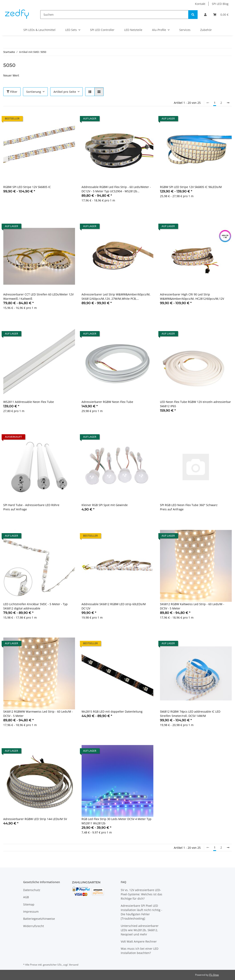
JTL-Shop (214, 975)
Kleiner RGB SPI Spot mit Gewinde (105, 505)
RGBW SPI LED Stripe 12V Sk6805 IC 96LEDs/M (191, 187)
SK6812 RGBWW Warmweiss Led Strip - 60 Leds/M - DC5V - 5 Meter (38, 714)
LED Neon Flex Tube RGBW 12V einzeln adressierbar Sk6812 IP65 (195, 404)
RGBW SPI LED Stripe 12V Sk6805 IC (27, 187)
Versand (74, 965)
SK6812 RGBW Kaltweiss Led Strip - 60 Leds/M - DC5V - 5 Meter (192, 606)
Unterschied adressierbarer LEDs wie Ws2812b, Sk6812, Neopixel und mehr (140, 930)
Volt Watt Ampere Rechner (139, 941)
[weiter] (228, 103)
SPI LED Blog (220, 4)
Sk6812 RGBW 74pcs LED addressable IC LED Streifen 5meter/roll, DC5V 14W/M (190, 714)
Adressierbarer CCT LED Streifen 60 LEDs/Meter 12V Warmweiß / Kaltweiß (38, 296)
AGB (26, 897)
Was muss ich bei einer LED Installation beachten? (140, 951)
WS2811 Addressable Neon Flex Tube (29, 402)
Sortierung (34, 92)
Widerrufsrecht (34, 926)
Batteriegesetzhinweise (39, 919)
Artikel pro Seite (65, 92)
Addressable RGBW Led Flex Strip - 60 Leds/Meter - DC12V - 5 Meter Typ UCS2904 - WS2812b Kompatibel (116, 189)
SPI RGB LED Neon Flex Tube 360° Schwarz (189, 505)
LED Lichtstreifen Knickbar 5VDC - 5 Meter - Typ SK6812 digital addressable (35, 606)
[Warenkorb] (221, 15)
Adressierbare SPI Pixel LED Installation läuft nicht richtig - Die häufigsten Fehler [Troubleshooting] (141, 912)
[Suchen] (114, 15)
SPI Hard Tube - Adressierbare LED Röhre (31, 505)
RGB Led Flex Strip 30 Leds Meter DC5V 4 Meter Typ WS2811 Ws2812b (116, 821)
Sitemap (29, 904)
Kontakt (200, 4)
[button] (205, 15)
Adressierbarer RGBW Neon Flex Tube (107, 402)
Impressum (31, 912)
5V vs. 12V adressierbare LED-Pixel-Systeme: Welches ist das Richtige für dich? (141, 894)
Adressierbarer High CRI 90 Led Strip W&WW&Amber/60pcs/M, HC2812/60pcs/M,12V (192, 296)
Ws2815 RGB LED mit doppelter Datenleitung (112, 711)
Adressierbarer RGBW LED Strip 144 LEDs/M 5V (35, 819)
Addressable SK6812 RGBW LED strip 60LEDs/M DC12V (114, 606)
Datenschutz (32, 890)
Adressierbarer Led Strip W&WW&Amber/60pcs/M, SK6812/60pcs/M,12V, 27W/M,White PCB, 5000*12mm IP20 (116, 297)
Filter (12, 92)
